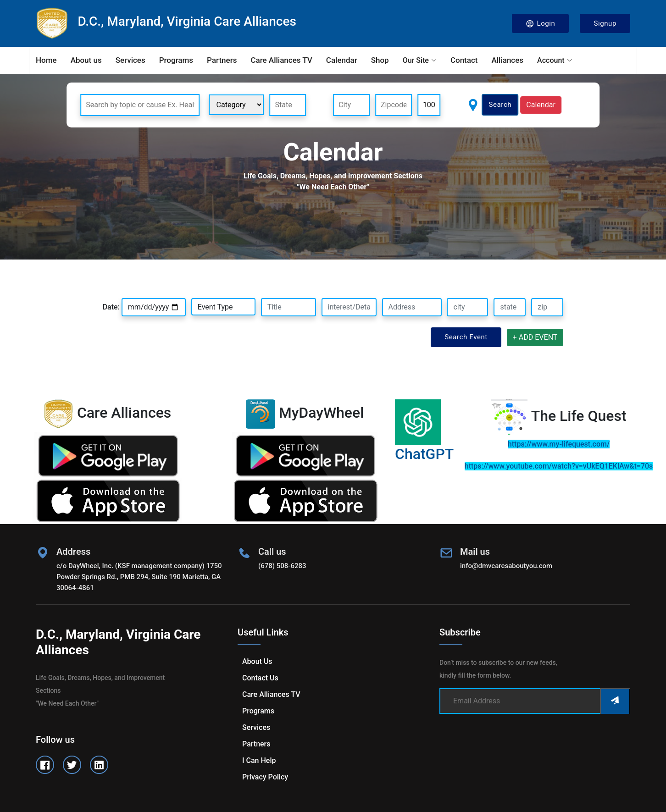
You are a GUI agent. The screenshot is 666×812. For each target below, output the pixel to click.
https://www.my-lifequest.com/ (559, 444)
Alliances (507, 60)
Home (46, 60)
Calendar (342, 60)
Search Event (466, 337)
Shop (380, 60)
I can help (259, 760)
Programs (176, 60)
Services (130, 60)
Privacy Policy (265, 777)
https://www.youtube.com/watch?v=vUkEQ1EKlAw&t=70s (559, 466)
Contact (464, 60)
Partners (222, 60)
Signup (605, 23)
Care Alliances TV (281, 60)
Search (500, 105)
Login (541, 24)
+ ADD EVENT (535, 337)
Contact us (260, 678)
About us (86, 60)
